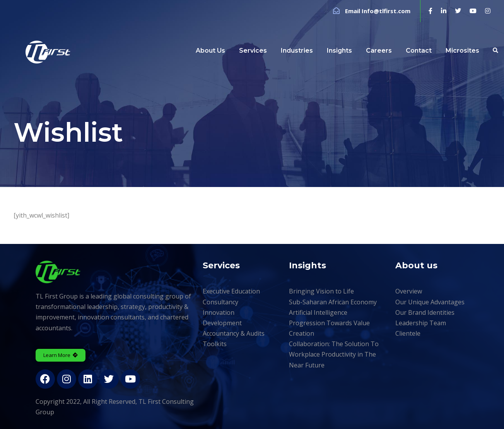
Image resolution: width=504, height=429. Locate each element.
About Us (210, 51)
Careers (379, 51)
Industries (297, 51)
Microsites (462, 51)
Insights (339, 51)
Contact (419, 51)
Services (253, 51)
